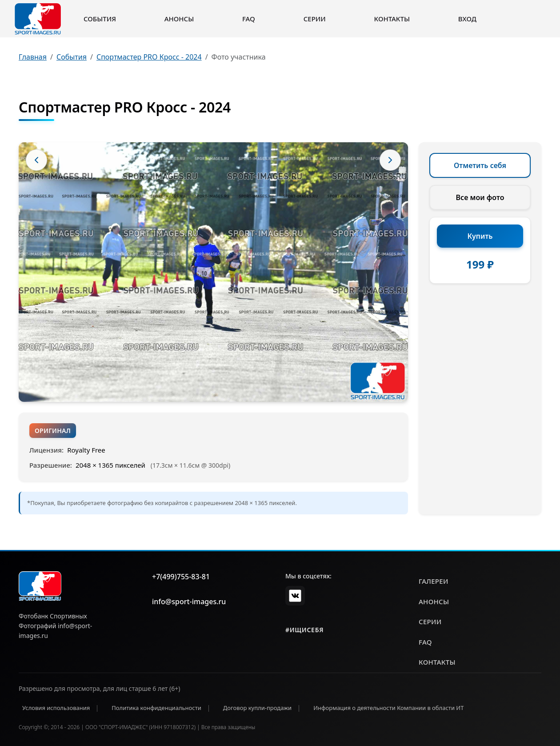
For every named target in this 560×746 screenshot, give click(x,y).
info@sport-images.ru (189, 602)
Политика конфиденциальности (156, 708)
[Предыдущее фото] (36, 160)
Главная (33, 57)
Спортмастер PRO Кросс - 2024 (149, 57)
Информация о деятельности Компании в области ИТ (388, 708)
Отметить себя (480, 165)
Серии (315, 19)
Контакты (392, 19)
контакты (437, 662)
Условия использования (56, 708)
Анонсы (179, 19)
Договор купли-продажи (257, 708)
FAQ (249, 19)
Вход (467, 19)
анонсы (434, 602)
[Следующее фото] (390, 160)
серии (430, 622)
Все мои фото (480, 197)
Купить (480, 236)
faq (425, 642)
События (100, 19)
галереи (434, 581)
